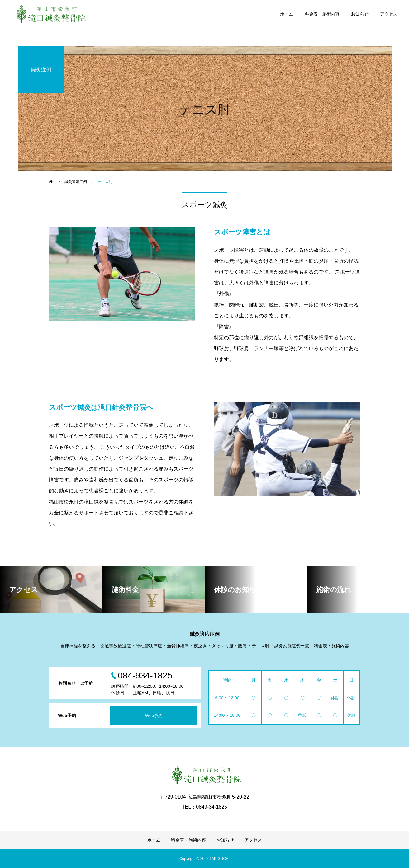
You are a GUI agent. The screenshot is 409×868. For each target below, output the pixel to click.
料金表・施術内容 (322, 14)
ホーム (287, 14)
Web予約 (154, 716)
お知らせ (360, 14)
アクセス (389, 14)
